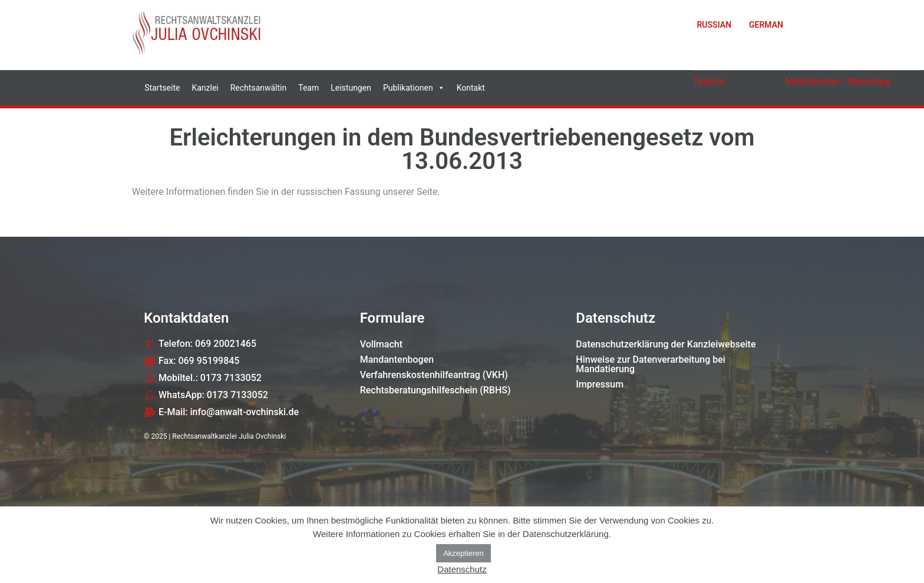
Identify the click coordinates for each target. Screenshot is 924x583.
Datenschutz (462, 569)
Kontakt (471, 88)
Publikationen (414, 88)
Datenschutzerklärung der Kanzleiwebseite (666, 344)
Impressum (600, 384)
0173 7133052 (824, 95)
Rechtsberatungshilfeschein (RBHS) (435, 390)
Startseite (162, 88)
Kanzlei (205, 88)
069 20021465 (731, 95)
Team (308, 88)
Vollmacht (381, 344)
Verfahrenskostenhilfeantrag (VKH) (434, 375)
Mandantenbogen (397, 360)
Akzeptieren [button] (463, 553)
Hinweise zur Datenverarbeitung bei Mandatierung (651, 364)
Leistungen (351, 88)
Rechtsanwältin (259, 88)
